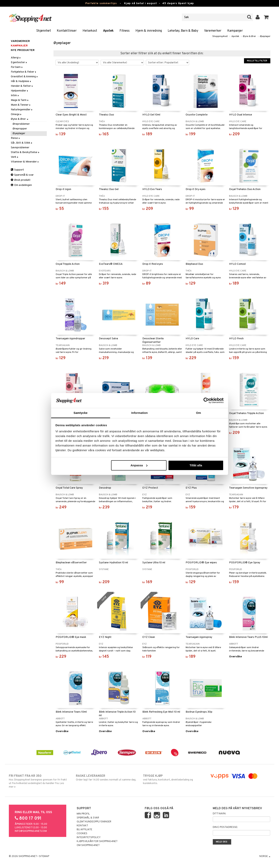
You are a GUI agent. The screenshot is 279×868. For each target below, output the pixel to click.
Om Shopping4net (88, 845)
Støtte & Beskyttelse (25, 152)
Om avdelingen (21, 185)
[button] (266, 17)
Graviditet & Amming (25, 77)
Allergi (16, 58)
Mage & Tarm (20, 100)
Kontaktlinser (67, 31)
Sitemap (44, 856)
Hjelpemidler (20, 91)
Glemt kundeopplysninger (94, 822)
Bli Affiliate (84, 830)
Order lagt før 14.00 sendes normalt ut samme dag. (106, 778)
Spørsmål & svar (22, 175)
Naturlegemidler (22, 110)
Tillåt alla (196, 465)
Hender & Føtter (22, 86)
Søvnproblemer (20, 148)
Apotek (108, 31)
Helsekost (90, 31)
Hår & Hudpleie (21, 81)
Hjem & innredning (149, 31)
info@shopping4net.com (31, 831)
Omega (16, 114)
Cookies (82, 834)
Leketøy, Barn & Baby (183, 31)
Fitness (125, 31)
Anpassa (139, 465)
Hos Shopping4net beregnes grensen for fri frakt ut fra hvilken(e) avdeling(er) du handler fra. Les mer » (39, 781)
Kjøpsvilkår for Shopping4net (97, 841)
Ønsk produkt (21, 180)
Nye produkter (23, 50)
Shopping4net (220, 36)
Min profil (83, 814)
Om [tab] (198, 413)
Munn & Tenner (21, 105)
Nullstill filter (257, 61)
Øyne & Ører (249, 36)
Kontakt (82, 826)
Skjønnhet (44, 31)
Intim (15, 95)
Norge (265, 856)
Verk (15, 157)
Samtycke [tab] (81, 413)
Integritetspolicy (89, 838)
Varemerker (213, 31)
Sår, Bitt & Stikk (22, 143)
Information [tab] (140, 413)
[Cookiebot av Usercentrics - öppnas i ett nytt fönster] (206, 400)
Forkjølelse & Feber (24, 72)
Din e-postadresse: (225, 827)
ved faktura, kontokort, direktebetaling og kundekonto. (173, 779)
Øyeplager (265, 36)
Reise (16, 138)
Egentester (19, 62)
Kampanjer (235, 31)
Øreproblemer (21, 124)
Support (17, 170)
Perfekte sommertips (101, 3)
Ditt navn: (219, 814)
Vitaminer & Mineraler (25, 162)
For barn (17, 67)
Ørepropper (20, 129)
